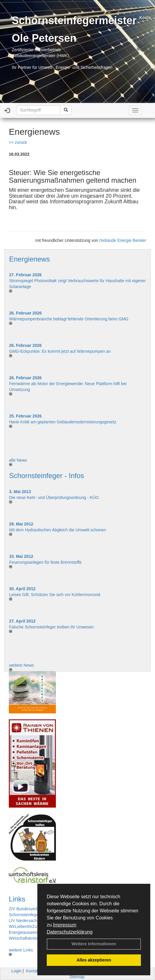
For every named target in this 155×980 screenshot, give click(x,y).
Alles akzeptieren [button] (94, 960)
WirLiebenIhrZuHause (29, 926)
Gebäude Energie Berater (123, 240)
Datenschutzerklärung (70, 932)
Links (17, 899)
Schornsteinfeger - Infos (47, 476)
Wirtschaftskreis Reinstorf (32, 938)
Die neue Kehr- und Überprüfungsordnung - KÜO (54, 498)
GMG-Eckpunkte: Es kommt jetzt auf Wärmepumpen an (60, 351)
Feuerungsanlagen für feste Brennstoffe (45, 562)
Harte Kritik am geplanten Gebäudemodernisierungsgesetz (63, 422)
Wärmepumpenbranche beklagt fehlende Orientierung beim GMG (69, 319)
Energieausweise (25, 932)
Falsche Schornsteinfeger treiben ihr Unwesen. (52, 627)
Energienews (30, 259)
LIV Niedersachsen (26, 921)
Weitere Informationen (94, 944)
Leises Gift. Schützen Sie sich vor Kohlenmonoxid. (55, 595)
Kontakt (33, 971)
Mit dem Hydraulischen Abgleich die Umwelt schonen (57, 530)
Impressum (65, 925)
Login (16, 971)
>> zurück (18, 142)
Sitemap (77, 977)
